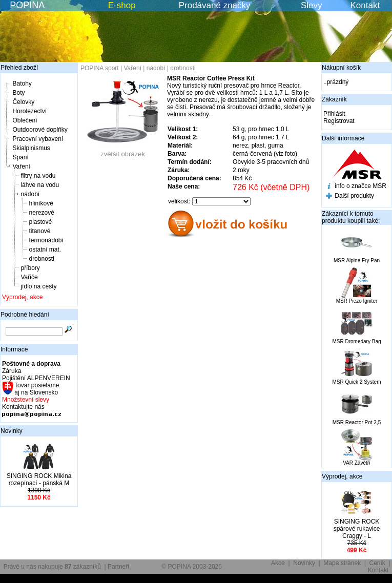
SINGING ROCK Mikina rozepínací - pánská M (39, 480)
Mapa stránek (342, 563)
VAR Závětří (357, 463)
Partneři (118, 567)
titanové (39, 231)
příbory (30, 268)
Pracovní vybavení (38, 139)
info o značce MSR (360, 186)
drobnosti (41, 259)
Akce (278, 563)
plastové (40, 222)
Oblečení (25, 120)
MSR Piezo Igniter (357, 301)
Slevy (312, 5)
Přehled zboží (19, 68)
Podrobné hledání (25, 315)
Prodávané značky (215, 5)
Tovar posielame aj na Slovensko (36, 389)
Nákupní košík (341, 68)
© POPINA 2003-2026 (192, 567)
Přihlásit (334, 114)
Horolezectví (29, 111)
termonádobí (46, 240)
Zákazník (334, 99)
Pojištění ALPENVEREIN (36, 378)
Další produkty (354, 196)
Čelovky (23, 102)
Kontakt (365, 5)
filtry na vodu (38, 176)
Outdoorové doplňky (40, 130)
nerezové (41, 213)
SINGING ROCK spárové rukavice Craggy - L (357, 529)
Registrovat (339, 121)
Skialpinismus (31, 148)
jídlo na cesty (38, 286)
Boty (18, 93)
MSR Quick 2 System (356, 382)
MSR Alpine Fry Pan (357, 261)
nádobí (30, 194)
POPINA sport (100, 68)
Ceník (377, 563)
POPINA (27, 5)
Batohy (22, 84)
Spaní (20, 157)
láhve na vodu (40, 185)
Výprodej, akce (22, 297)
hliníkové (41, 203)
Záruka (12, 371)
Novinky (12, 431)
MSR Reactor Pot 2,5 (357, 422)
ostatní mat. (45, 249)
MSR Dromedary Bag (356, 341)
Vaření (21, 166)
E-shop (122, 5)
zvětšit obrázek (123, 151)
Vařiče (29, 277)
